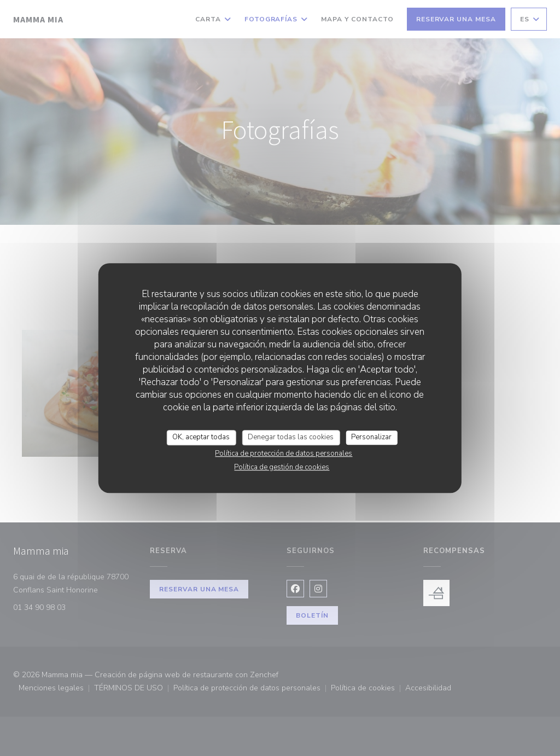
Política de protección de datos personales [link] (284, 453)
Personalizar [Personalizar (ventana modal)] (371, 437)
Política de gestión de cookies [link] (282, 467)
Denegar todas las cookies (291, 437)
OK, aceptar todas (201, 437)
